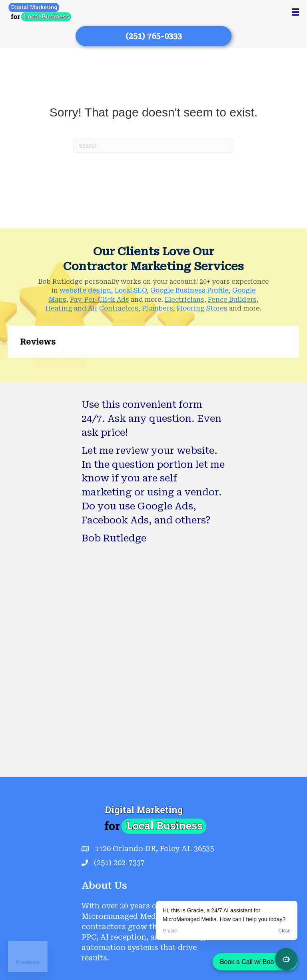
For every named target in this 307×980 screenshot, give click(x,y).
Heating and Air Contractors (92, 308)
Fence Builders (232, 300)
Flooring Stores (202, 308)
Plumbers (157, 308)
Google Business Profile (189, 290)
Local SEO (131, 290)
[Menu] (295, 12)
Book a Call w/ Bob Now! (255, 962)
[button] (8, 366)
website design (85, 290)
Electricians (184, 300)
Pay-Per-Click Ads (100, 300)
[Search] (153, 146)
